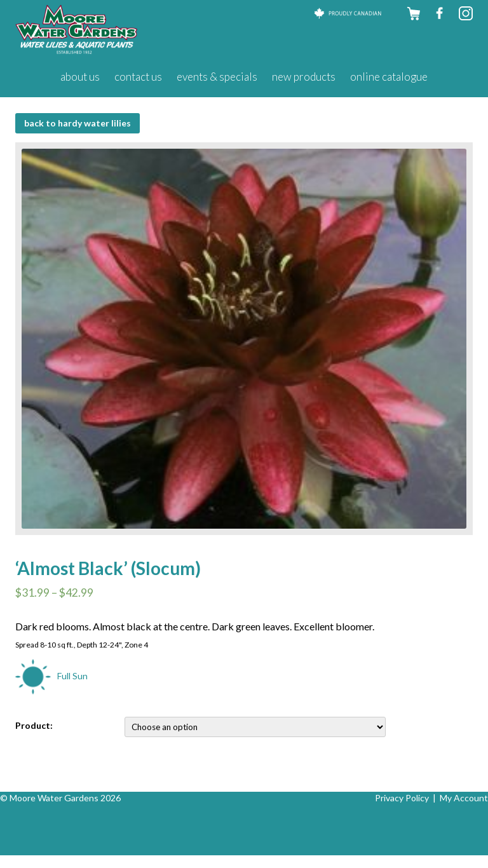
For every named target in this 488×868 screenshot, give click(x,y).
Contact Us (138, 77)
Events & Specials (217, 77)
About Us (80, 77)
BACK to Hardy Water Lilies (78, 123)
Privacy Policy (402, 798)
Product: (34, 725)
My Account (464, 798)
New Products (304, 77)
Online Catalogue (389, 77)
